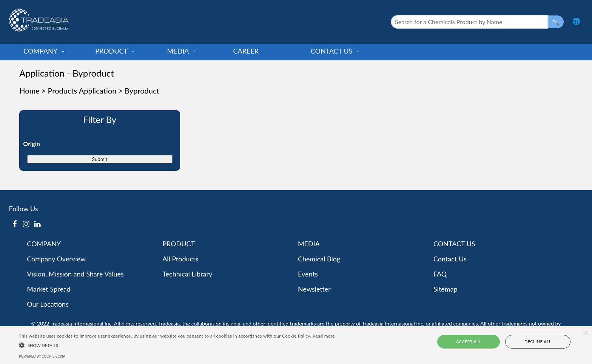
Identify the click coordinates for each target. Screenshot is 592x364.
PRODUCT (115, 51)
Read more (324, 336)
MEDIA (182, 51)
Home (29, 91)
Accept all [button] (475, 342)
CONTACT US (336, 51)
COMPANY (44, 51)
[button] (177, 345)
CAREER (246, 51)
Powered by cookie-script (43, 356)
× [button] (585, 333)
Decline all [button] (532, 342)
